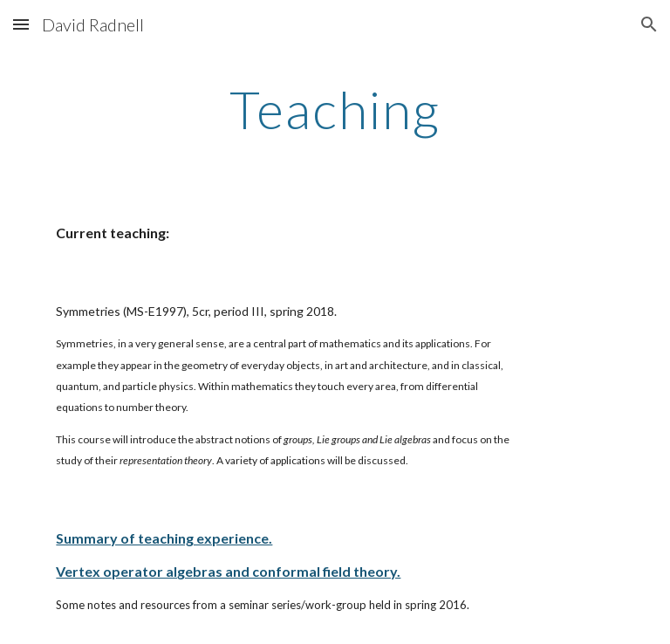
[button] (21, 24)
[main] (335, 109)
